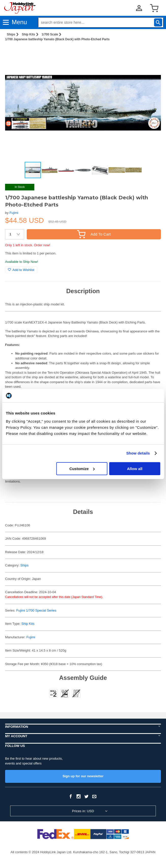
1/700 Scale (50, 34)
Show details (138, 453)
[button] (152, 53)
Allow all (135, 469)
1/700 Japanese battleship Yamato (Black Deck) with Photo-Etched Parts (57, 39)
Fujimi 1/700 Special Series (36, 610)
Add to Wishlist (21, 270)
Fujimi (14, 213)
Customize (82, 469)
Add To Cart (94, 234)
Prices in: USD (83, 811)
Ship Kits (28, 34)
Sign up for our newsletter (83, 776)
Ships (11, 34)
